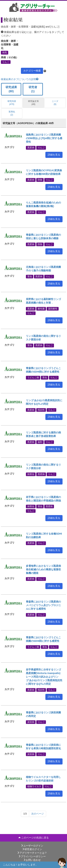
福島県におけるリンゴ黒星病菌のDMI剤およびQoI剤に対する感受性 (44, 138)
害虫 (30, 276)
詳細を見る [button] (54, 155)
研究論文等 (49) (33, 103)
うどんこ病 (33, 378)
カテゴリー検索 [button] (32, 71)
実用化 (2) (12, 113)
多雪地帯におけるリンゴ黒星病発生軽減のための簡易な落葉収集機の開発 (43, 569)
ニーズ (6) (55, 103)
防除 (40, 180)
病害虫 (31, 474)
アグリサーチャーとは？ (32, 853)
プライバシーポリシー (32, 856)
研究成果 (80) (11, 89)
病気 (5, 53)
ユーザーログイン (32, 846)
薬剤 (40, 442)
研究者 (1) (33, 89)
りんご (6, 62)
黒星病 (31, 148)
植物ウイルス (34, 786)
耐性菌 (41, 309)
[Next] (38, 814)
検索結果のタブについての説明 (20, 79)
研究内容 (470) (12, 103)
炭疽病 (31, 722)
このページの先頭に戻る (34, 838)
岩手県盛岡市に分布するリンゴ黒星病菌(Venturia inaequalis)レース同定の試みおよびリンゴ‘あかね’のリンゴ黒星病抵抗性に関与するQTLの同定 (44, 677)
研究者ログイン (32, 849)
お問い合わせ (32, 860)
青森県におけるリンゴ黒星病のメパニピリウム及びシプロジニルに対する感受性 (43, 605)
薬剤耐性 (53, 309)
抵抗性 (41, 410)
